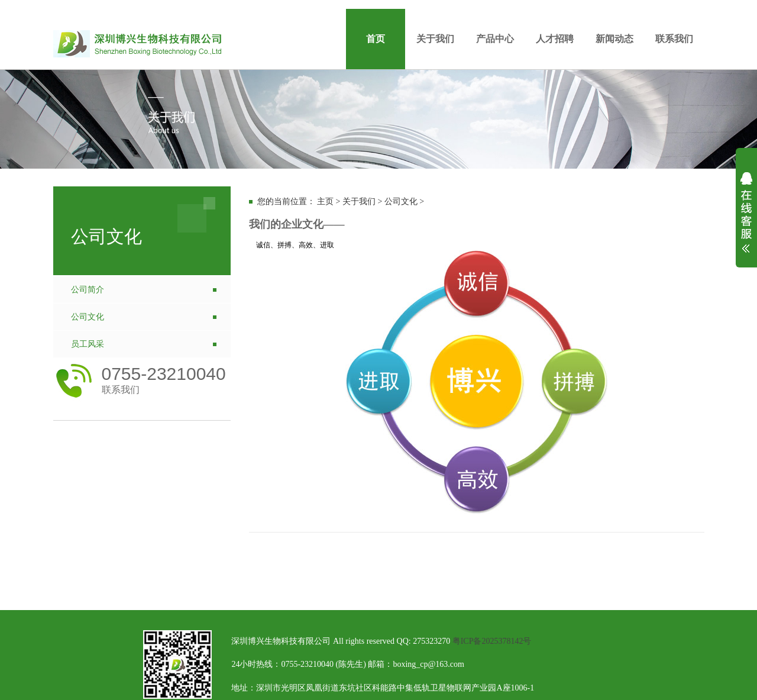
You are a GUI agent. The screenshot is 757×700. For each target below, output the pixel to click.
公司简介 (88, 290)
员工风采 (88, 344)
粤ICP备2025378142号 (492, 641)
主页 (325, 201)
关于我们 (435, 39)
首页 (376, 39)
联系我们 (674, 39)
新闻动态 (614, 39)
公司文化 (88, 317)
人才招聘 (555, 39)
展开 (746, 220)
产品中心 (495, 39)
